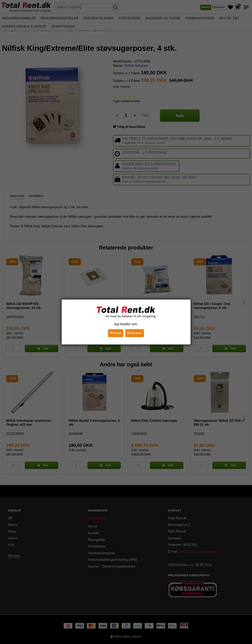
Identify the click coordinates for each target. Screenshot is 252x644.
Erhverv (135, 333)
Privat (116, 333)
